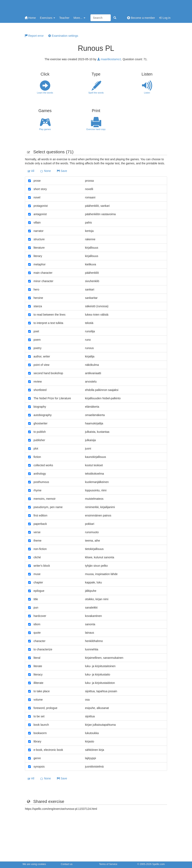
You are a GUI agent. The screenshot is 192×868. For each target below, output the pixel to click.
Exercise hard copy (96, 124)
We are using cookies (34, 864)
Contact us (67, 864)
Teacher (64, 18)
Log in (165, 18)
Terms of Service (108, 864)
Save (62, 171)
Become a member (141, 18)
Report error (34, 36)
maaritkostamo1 (109, 59)
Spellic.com (158, 864)
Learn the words (45, 87)
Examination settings (63, 36)
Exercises (48, 18)
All (31, 171)
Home (30, 18)
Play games (45, 124)
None (46, 171)
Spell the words (96, 87)
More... (79, 18)
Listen (147, 87)
